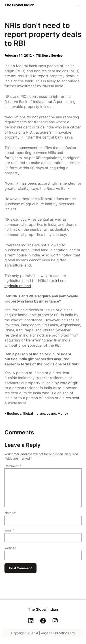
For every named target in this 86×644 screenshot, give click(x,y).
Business (14, 413)
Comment (13, 466)
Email (10, 530)
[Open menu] (79, 5)
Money (63, 413)
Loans (51, 413)
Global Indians (34, 413)
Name (10, 513)
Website (10, 548)
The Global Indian (19, 5)
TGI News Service (49, 55)
